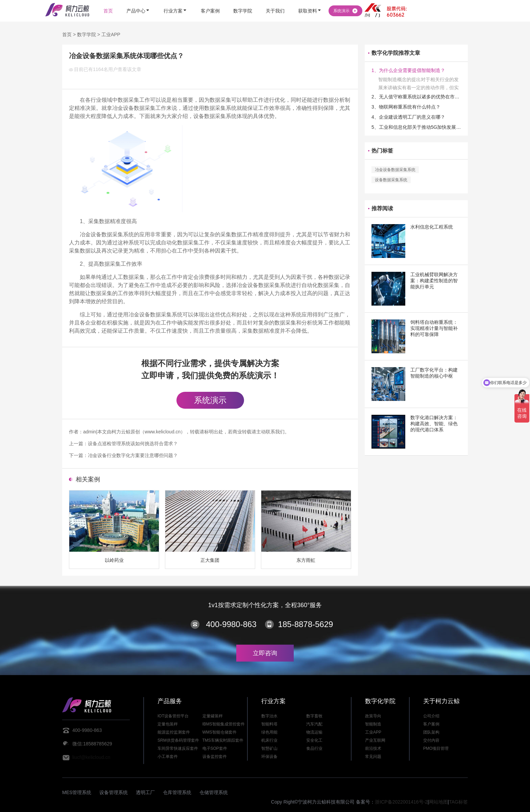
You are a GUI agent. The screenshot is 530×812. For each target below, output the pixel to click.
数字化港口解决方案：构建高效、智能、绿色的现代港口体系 (434, 424)
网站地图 (438, 802)
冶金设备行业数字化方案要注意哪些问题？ (133, 455)
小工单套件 (168, 757)
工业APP (111, 34)
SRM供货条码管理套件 (178, 740)
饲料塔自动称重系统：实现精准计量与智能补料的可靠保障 (434, 328)
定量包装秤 (168, 724)
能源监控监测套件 (174, 732)
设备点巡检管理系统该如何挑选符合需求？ (133, 444)
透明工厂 (145, 792)
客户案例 (431, 724)
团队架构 (431, 732)
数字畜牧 (314, 716)
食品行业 (314, 748)
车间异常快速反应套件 (178, 748)
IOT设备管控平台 (173, 716)
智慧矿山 (269, 748)
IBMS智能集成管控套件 (224, 724)
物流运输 (314, 732)
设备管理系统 (114, 792)
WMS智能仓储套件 (220, 732)
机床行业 (269, 740)
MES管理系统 (77, 792)
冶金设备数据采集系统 (395, 170)
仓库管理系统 (177, 792)
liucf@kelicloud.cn (91, 757)
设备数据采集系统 (391, 180)
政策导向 (373, 716)
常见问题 (373, 757)
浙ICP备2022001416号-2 (401, 802)
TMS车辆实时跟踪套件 (223, 740)
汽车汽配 (314, 724)
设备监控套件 (215, 757)
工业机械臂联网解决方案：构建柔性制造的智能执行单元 (434, 281)
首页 (67, 34)
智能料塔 (269, 724)
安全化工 (314, 740)
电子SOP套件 (215, 748)
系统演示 (210, 400)
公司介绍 (431, 716)
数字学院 (87, 34)
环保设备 (269, 757)
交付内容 (431, 740)
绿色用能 (269, 732)
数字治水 (269, 716)
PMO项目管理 (436, 748)
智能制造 (373, 724)
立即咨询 (265, 653)
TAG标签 (458, 802)
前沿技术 (373, 748)
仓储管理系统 (214, 792)
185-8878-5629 (306, 624)
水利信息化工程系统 (432, 227)
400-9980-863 (231, 624)
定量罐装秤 (213, 716)
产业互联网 (375, 740)
